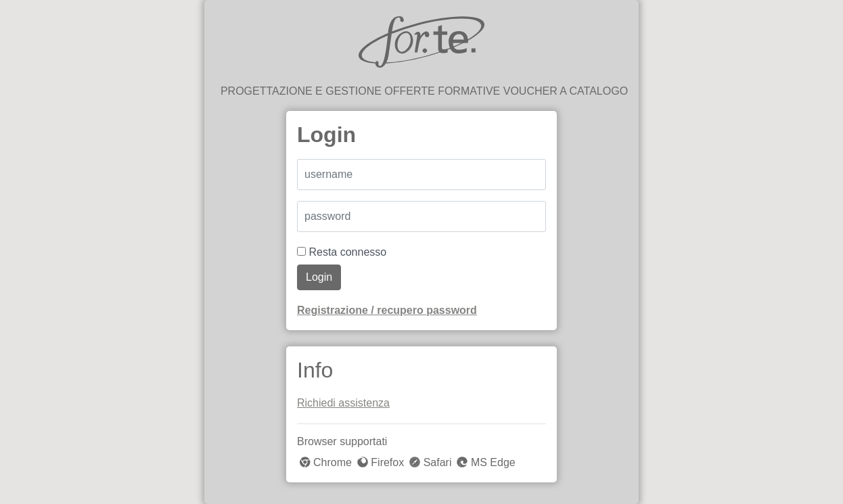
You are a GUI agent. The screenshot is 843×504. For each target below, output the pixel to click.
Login (319, 277)
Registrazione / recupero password (387, 310)
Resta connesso (342, 252)
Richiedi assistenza (343, 403)
